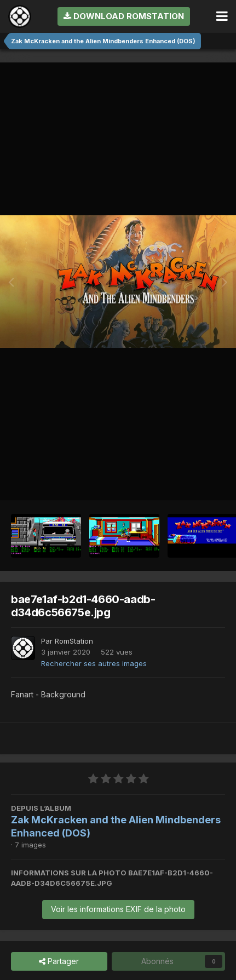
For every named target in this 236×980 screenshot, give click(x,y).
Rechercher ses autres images (94, 663)
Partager (59, 962)
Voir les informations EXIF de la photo (118, 909)
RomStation (74, 641)
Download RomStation (124, 16)
